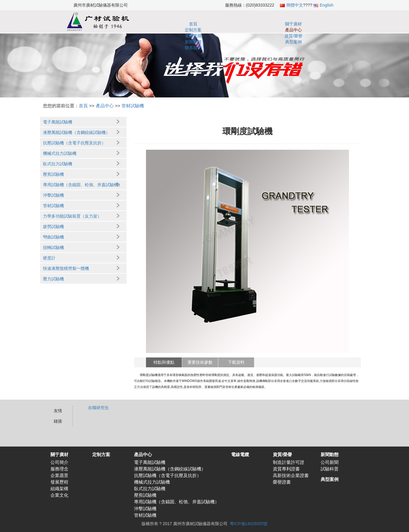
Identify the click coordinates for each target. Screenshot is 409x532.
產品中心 (224, 24)
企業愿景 (59, 476)
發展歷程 (59, 482)
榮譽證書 (282, 482)
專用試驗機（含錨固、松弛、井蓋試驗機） (83, 185)
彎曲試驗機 (53, 237)
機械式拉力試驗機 (60, 153)
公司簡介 (59, 462)
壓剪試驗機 (53, 174)
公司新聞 (330, 462)
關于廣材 (178, 24)
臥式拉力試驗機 (58, 164)
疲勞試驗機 (53, 227)
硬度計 (49, 258)
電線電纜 (247, 24)
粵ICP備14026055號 (249, 524)
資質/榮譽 (270, 24)
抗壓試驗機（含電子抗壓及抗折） (74, 143)
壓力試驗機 (53, 279)
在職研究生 (99, 408)
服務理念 (59, 469)
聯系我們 (340, 24)
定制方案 (201, 24)
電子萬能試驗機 (58, 122)
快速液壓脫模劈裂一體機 (66, 268)
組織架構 (59, 489)
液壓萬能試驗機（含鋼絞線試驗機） (76, 132)
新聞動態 (294, 24)
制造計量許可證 (289, 462)
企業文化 (59, 495)
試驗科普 (330, 469)
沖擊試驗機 (53, 195)
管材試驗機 (133, 106)
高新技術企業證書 (291, 476)
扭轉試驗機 (53, 247)
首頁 (155, 24)
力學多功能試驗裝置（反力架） (72, 216)
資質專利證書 (286, 469)
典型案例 (317, 24)
